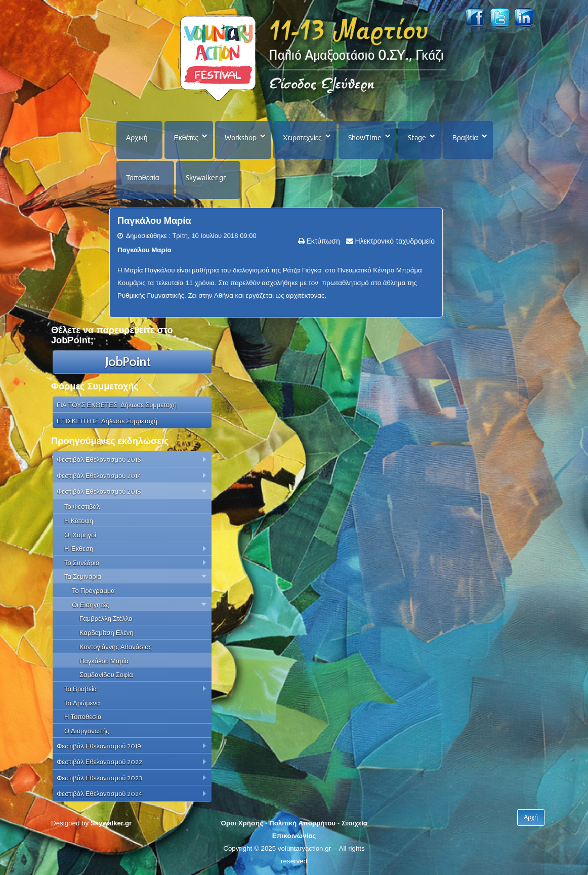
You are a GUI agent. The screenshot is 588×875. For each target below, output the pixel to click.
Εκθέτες (186, 138)
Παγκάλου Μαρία (154, 221)
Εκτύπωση (322, 241)
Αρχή (531, 817)
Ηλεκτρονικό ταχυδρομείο (394, 241)
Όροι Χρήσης (242, 823)
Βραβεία (465, 138)
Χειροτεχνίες (302, 138)
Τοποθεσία (143, 178)
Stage (417, 138)
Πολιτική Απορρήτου (302, 823)
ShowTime (365, 138)
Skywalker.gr (206, 178)
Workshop (241, 138)
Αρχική (137, 138)
